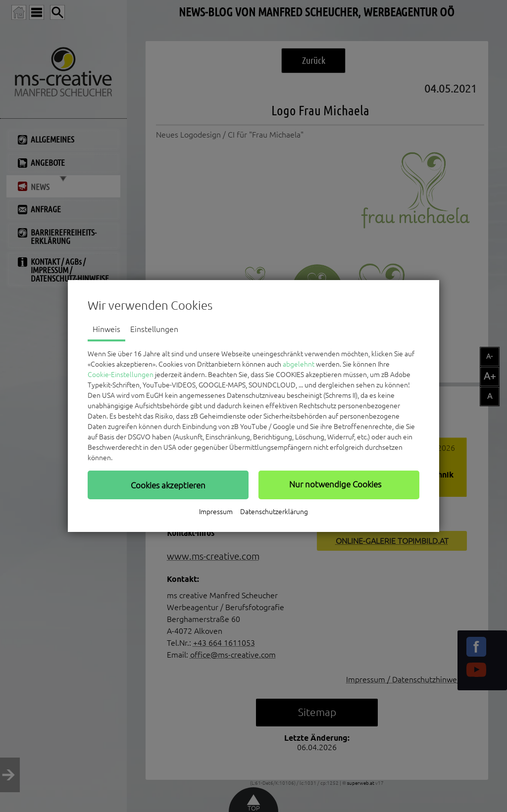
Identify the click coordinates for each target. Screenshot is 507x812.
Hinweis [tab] (106, 329)
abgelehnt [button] (299, 364)
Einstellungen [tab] (154, 329)
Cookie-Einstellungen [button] (121, 375)
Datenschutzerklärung (274, 512)
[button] (168, 485)
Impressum (216, 512)
